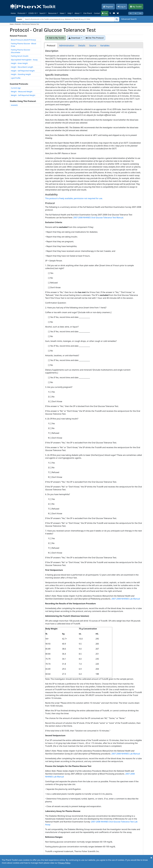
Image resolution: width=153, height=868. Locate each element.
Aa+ (141, 13)
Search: (18, 19)
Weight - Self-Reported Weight (23, 95)
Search (42, 13)
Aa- (131, 13)
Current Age (16, 88)
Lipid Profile (16, 78)
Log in (122, 7)
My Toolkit (136, 7)
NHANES (14, 105)
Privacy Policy (64, 863)
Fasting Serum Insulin (20, 56)
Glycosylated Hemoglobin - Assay (24, 60)
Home (13, 13)
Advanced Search (129, 19)
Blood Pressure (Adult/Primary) (23, 40)
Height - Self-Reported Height (23, 71)
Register (108, 7)
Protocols (21, 13)
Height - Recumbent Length (22, 67)
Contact (97, 13)
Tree (105, 13)
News (62, 13)
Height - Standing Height (21, 74)
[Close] (151, 858)
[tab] (51, 46)
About (77, 13)
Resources (52, 13)
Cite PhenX (88, 13)
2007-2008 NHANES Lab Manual (126, 599)
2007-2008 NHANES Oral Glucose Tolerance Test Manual (98, 218)
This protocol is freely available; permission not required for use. (74, 198)
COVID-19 (32, 13)
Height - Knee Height (19, 63)
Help (69, 13)
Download (75, 38)
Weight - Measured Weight (22, 92)
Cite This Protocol (95, 38)
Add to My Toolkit (55, 38)
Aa (135, 13)
